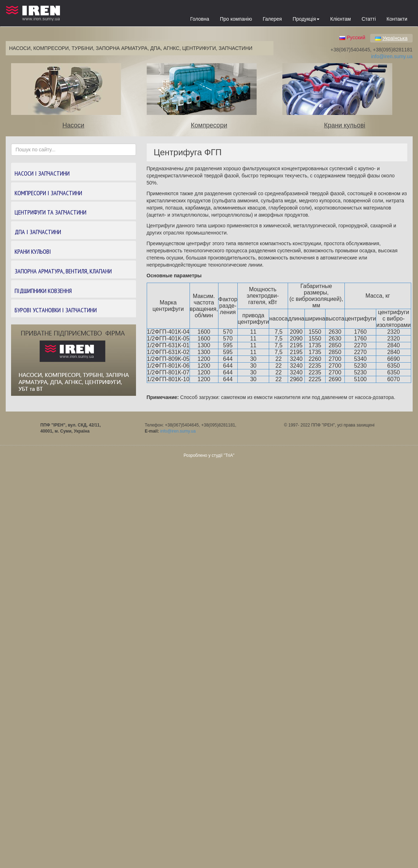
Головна (200, 19)
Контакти (397, 19)
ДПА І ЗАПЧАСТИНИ (38, 232)
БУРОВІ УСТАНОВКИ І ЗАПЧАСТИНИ (56, 310)
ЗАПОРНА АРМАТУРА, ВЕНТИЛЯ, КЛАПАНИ (63, 271)
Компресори (209, 125)
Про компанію (236, 19)
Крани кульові (345, 125)
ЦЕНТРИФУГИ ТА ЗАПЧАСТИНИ (51, 212)
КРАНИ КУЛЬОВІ (33, 251)
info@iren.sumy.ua (392, 56)
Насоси (73, 125)
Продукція (306, 19)
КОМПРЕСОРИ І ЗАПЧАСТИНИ (48, 193)
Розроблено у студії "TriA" (209, 455)
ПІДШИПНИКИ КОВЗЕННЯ (43, 291)
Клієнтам (341, 19)
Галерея (272, 19)
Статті (369, 19)
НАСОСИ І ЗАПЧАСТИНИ (42, 173)
